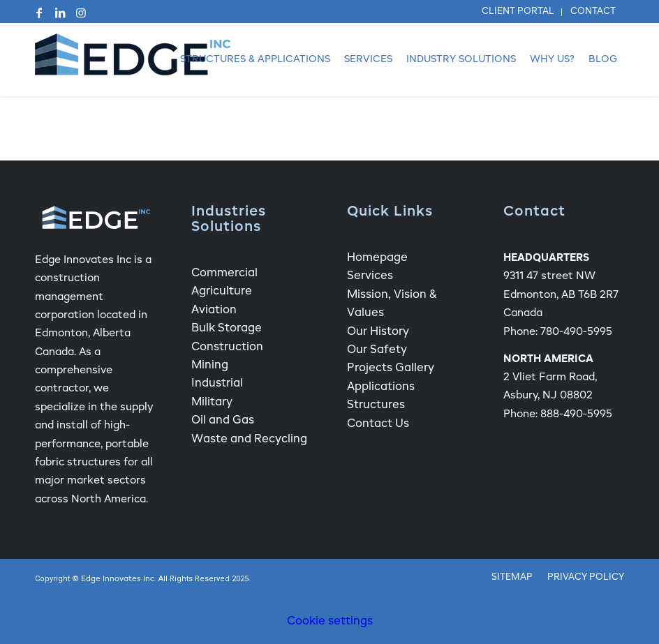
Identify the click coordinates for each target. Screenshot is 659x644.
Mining (210, 366)
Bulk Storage (227, 329)
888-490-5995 (576, 414)
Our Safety (377, 350)
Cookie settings (330, 622)
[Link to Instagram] (81, 13)
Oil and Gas (223, 421)
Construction (227, 347)
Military (212, 403)
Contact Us (378, 424)
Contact (593, 12)
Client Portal (518, 12)
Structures (376, 405)
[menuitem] (518, 12)
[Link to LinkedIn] (60, 13)
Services (370, 276)
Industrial (217, 384)
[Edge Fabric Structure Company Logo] (133, 60)
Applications (381, 387)
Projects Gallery (391, 368)
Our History (378, 332)
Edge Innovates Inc (118, 579)
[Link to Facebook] (39, 13)
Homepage (377, 258)
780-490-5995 (576, 332)
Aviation (214, 310)
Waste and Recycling (249, 440)
